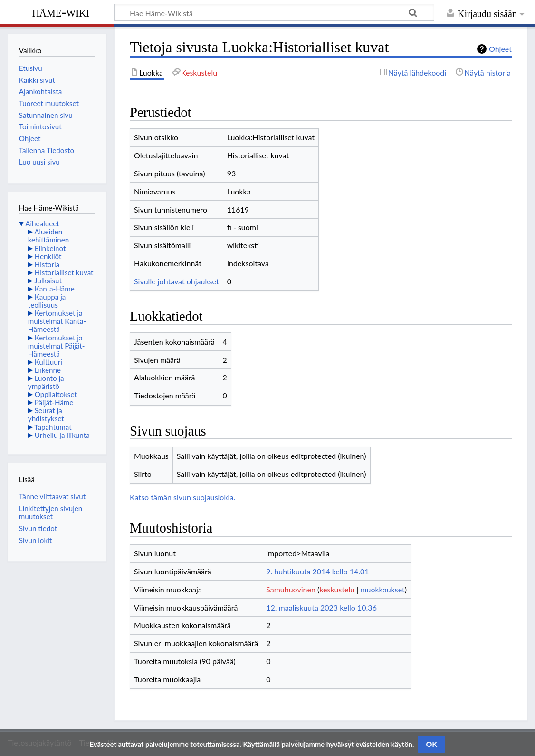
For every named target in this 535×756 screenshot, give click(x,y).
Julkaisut (48, 281)
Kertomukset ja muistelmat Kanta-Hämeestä (57, 321)
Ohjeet (500, 49)
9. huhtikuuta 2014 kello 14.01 (317, 571)
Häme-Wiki (61, 12)
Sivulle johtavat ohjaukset (177, 281)
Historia (47, 264)
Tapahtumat (53, 427)
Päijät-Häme (54, 402)
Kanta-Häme (55, 289)
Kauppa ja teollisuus (47, 301)
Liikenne (48, 370)
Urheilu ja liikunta (62, 435)
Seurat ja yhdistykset (46, 414)
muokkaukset (382, 589)
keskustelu (337, 589)
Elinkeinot (50, 248)
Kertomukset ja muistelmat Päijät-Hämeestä (57, 346)
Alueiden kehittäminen (48, 236)
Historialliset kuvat (64, 272)
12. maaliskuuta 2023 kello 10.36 (321, 607)
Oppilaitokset (56, 394)
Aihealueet (42, 223)
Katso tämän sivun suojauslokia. (182, 497)
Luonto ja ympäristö (46, 382)
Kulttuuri (48, 362)
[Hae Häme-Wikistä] (274, 12)
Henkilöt (48, 256)
